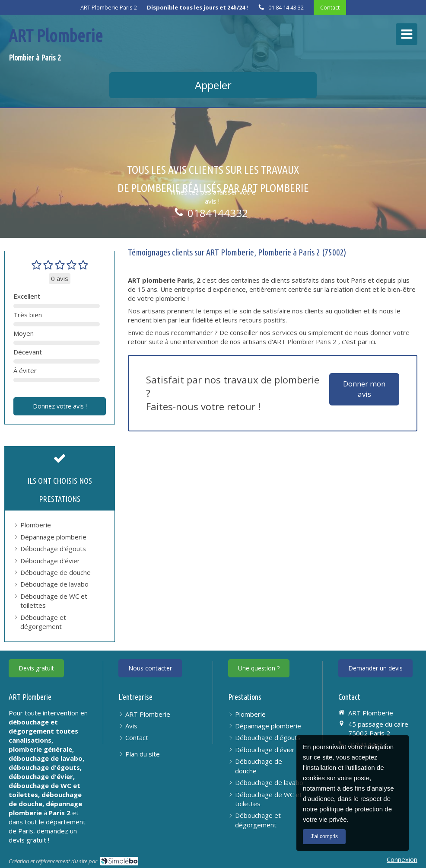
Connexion (402, 859)
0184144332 (218, 213)
